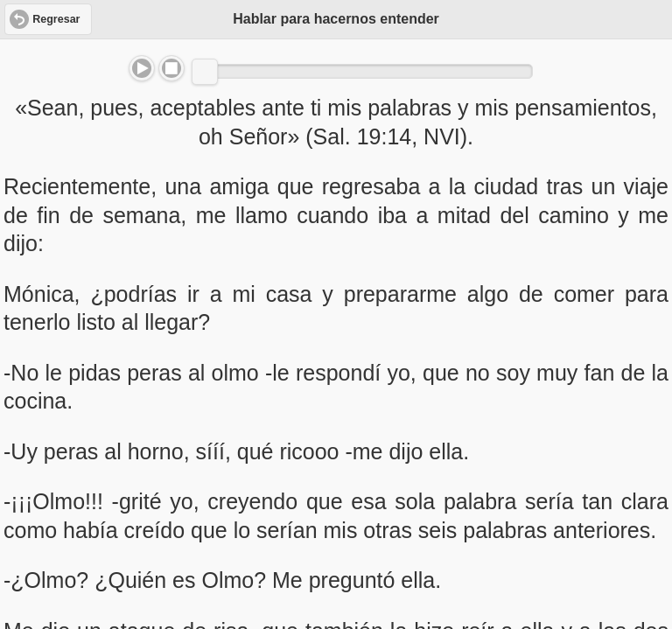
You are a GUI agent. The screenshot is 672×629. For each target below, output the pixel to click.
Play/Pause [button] (142, 68)
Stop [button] (171, 68)
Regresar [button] (56, 19)
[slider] (205, 72)
